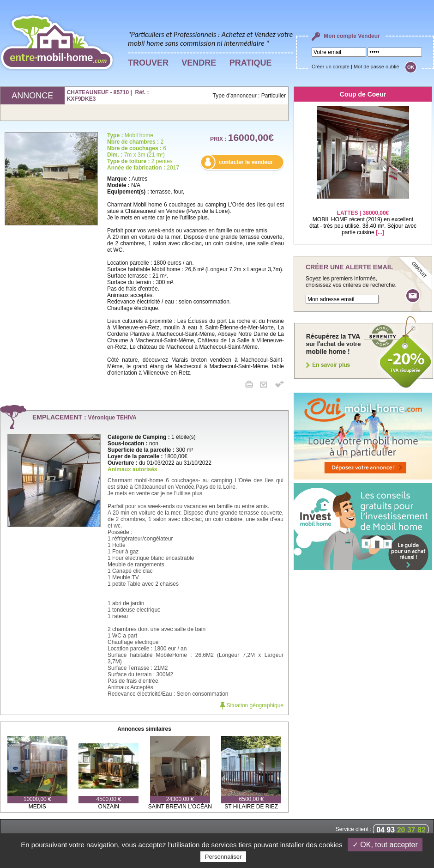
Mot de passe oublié (376, 67)
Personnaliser (223, 857)
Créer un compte (331, 67)
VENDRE (199, 63)
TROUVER (148, 63)
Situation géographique (252, 705)
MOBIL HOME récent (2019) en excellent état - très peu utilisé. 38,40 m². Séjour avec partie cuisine (363, 217)
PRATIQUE (251, 63)
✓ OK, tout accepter (385, 845)
